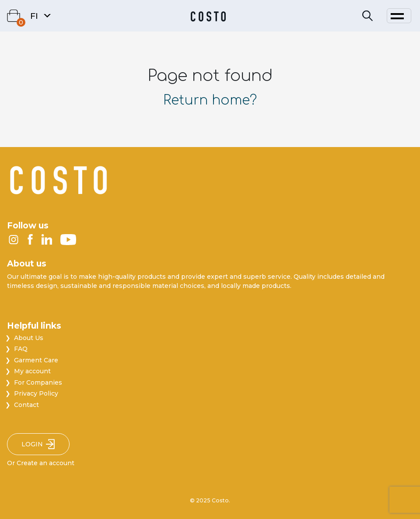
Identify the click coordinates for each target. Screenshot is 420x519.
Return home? (210, 100)
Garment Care (36, 360)
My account (32, 371)
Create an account (45, 463)
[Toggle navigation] (399, 16)
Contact (26, 405)
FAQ (21, 349)
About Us (29, 338)
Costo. (221, 500)
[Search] (367, 16)
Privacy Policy (36, 393)
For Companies (38, 382)
